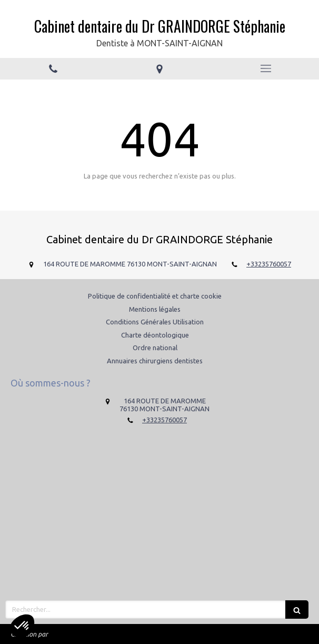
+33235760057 (269, 264)
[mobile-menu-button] (266, 68)
